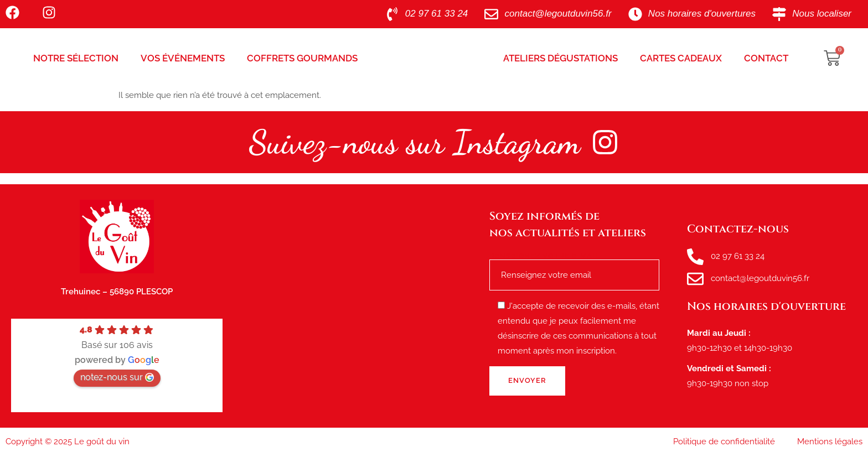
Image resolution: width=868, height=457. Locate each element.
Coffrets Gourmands (302, 58)
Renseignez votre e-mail (574, 265)
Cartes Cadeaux (681, 58)
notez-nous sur (117, 377)
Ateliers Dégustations (560, 58)
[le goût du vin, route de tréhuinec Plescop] (356, 306)
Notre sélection (76, 58)
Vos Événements (183, 58)
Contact (766, 58)
